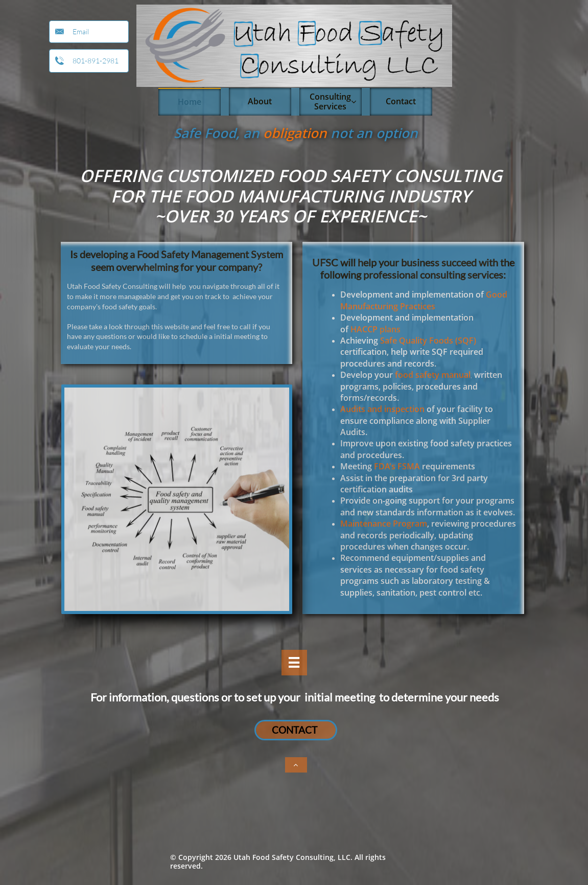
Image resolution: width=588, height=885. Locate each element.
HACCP (364, 329)
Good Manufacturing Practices (424, 300)
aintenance (369, 524)
